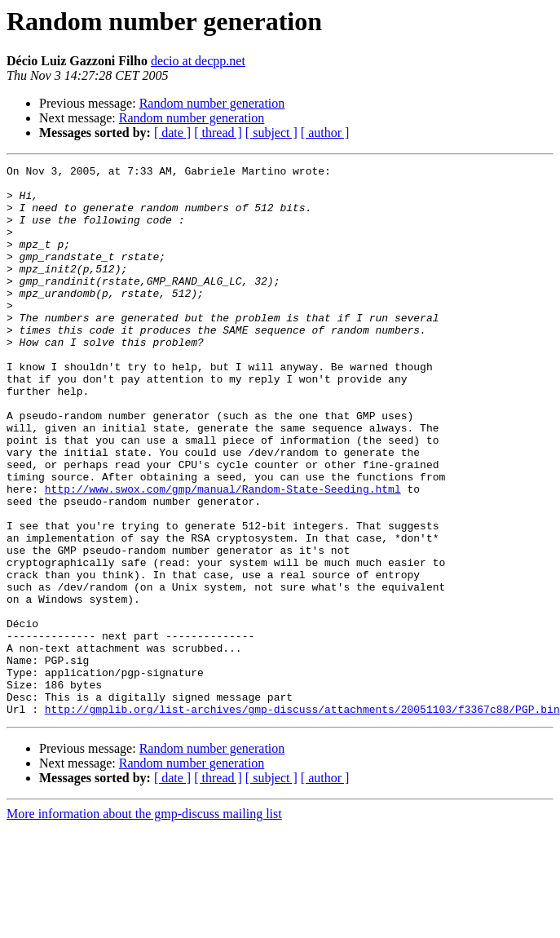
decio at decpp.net (198, 61)
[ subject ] (271, 133)
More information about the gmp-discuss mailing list (144, 924)
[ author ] (325, 133)
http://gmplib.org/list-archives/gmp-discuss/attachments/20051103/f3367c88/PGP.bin (302, 819)
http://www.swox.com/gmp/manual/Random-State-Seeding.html (223, 555)
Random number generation (212, 103)
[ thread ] (218, 133)
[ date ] (172, 133)
